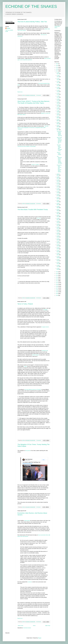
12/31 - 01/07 (58, 73)
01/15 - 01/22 (58, 263)
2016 (57, 272)
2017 (57, 71)
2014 (57, 275)
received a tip (45, 351)
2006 (57, 290)
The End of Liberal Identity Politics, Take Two (32, 22)
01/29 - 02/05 (58, 257)
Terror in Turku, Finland (25, 304)
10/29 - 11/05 (58, 100)
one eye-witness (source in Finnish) (33, 389)
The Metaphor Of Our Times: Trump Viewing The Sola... (60, 160)
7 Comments (38, 440)
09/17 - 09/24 (58, 117)
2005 (57, 292)
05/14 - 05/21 (58, 213)
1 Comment (38, 507)
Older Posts (48, 626)
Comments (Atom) (27, 628)
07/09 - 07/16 (58, 189)
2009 (57, 284)
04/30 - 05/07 (58, 219)
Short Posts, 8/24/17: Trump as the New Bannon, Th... (59, 140)
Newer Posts (21, 626)
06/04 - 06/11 (58, 204)
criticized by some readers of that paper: (27, 146)
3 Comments (38, 204)
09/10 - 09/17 (58, 120)
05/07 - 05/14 (58, 216)
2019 (57, 67)
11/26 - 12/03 (58, 88)
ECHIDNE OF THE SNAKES (31, 6)
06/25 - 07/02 (58, 195)
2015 (57, 274)
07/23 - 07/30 (58, 183)
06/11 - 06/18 (58, 201)
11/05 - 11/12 (58, 97)
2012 (57, 279)
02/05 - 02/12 (58, 254)
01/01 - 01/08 (58, 269)
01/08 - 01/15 (58, 266)
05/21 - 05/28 (58, 210)
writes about (27, 521)
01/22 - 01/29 (58, 260)
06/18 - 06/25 (58, 198)
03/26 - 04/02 (58, 234)
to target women (45, 327)
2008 (57, 286)
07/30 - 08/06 (58, 181)
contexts (30, 582)
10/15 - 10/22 (58, 106)
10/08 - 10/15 (58, 108)
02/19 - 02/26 (58, 248)
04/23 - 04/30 (58, 222)
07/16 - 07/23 (58, 186)
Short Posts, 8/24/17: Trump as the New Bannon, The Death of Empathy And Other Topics (34, 102)
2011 (57, 281)
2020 (57, 65)
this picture (28, 451)
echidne (24, 95)
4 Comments (38, 298)
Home (34, 626)
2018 (57, 69)
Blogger (40, 638)
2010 (57, 283)
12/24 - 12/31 (58, 76)
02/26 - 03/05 (58, 245)
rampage (45, 310)
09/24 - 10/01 (58, 114)
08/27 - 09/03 (58, 126)
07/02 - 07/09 (58, 192)
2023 (57, 64)
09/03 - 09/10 (58, 123)
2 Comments (38, 95)
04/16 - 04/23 (58, 225)
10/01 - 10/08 (58, 111)
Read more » (20, 92)
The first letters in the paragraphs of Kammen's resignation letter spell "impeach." (33, 128)
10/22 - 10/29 (58, 103)
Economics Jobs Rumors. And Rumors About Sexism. (59, 168)
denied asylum (36, 355)
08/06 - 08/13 (58, 178)
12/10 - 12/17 (58, 82)
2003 (57, 295)
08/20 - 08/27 (58, 129)
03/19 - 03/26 (58, 236)
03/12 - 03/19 (58, 239)
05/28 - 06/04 (58, 207)
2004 (57, 294)
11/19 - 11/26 (58, 91)
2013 (57, 277)
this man (39, 218)
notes (26, 366)
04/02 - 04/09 (58, 231)
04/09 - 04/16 (58, 228)
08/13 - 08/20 (58, 175)
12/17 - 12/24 (58, 79)
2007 (57, 288)
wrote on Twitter (35, 165)
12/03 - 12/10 (58, 85)
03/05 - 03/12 (58, 242)
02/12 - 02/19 (58, 251)
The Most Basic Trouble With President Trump (33, 210)
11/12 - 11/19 (58, 94)
